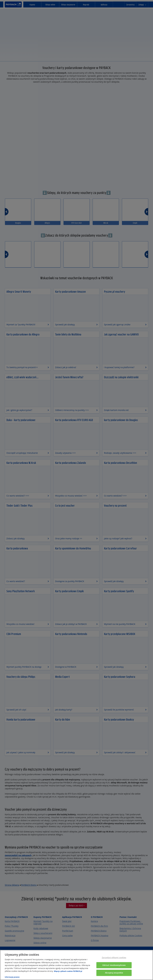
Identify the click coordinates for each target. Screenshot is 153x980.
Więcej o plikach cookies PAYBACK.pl (68, 971)
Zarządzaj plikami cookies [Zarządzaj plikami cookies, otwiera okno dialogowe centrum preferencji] (114, 957)
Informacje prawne (12, 977)
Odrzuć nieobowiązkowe (114, 965)
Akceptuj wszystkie (114, 973)
